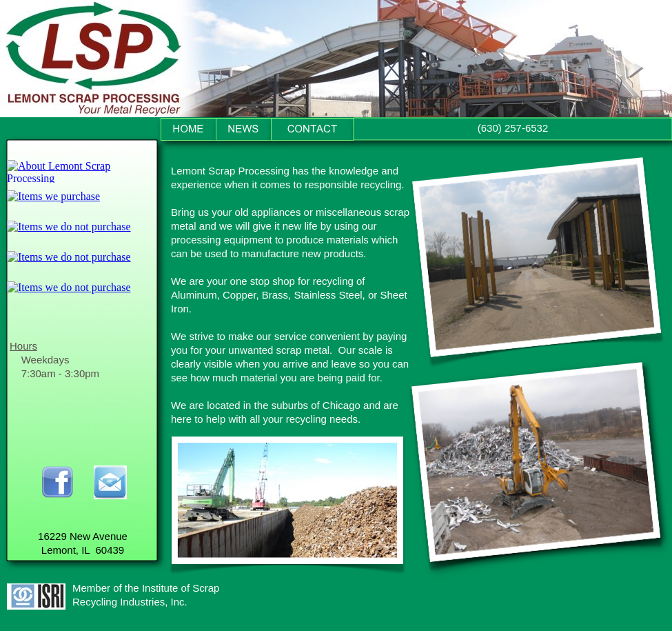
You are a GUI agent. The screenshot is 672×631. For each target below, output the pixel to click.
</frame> (82, 171)
